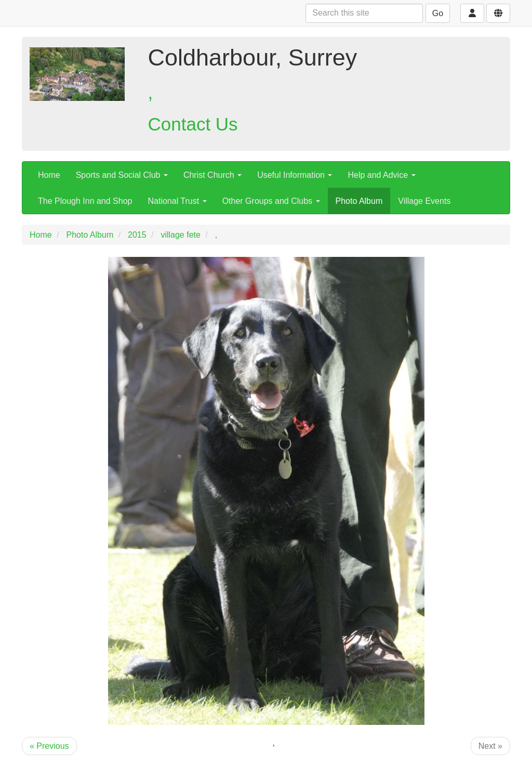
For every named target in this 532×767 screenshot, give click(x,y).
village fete (181, 235)
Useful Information (295, 175)
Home (49, 175)
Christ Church (212, 175)
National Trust (177, 201)
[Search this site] (364, 13)
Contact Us (193, 124)
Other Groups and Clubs (271, 201)
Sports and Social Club (122, 175)
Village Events (424, 201)
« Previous (49, 746)
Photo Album (359, 201)
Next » (490, 746)
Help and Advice (381, 175)
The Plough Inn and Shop (85, 201)
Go (438, 13)
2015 (137, 235)
